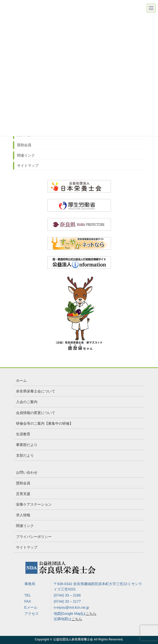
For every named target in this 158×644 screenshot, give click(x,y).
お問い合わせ (27, 472)
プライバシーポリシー (34, 537)
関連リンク (26, 155)
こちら (91, 614)
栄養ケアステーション (34, 504)
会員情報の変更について (36, 413)
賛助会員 (24, 145)
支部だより (25, 455)
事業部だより (27, 445)
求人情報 (23, 515)
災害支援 (23, 494)
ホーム (21, 381)
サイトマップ (28, 166)
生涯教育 (23, 434)
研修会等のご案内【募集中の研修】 (45, 423)
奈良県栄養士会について (36, 391)
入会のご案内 (27, 402)
